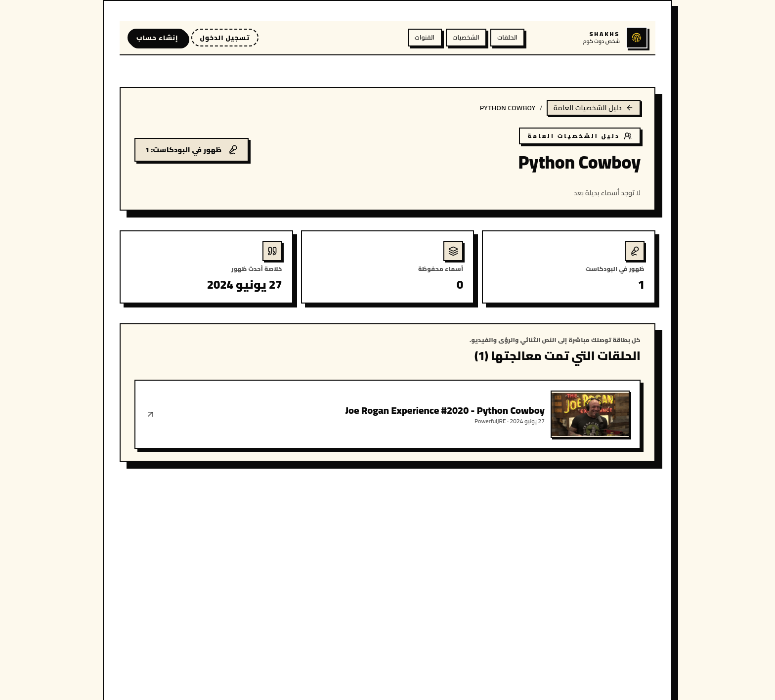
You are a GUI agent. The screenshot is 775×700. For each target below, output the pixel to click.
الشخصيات (466, 37)
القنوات (425, 37)
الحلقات (507, 37)
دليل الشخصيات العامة (594, 108)
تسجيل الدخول (225, 38)
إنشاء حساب (157, 38)
